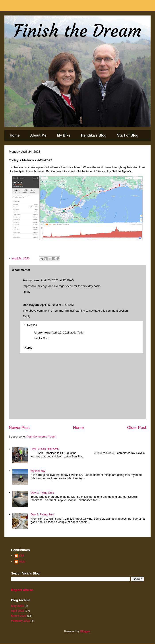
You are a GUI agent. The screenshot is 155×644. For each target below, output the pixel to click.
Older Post (137, 428)
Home (15, 135)
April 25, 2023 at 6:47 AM (68, 333)
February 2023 (20, 621)
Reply (26, 292)
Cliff (21, 556)
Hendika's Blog (94, 135)
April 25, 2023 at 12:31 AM (57, 305)
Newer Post (19, 428)
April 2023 (18, 611)
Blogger (85, 631)
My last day (38, 471)
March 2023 (19, 616)
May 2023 (17, 606)
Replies (32, 325)
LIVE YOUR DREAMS (45, 449)
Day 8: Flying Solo (42, 493)
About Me (38, 135)
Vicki (22, 562)
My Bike (64, 135)
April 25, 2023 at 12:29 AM (57, 280)
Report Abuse (22, 590)
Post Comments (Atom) (42, 437)
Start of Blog (128, 135)
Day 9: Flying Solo (42, 514)
